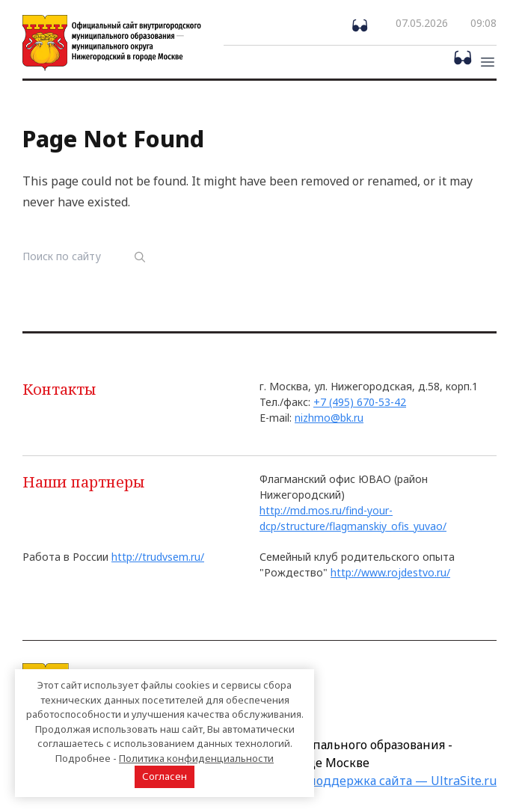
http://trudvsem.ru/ (158, 557)
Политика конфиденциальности (196, 758)
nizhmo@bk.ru (329, 418)
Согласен (165, 776)
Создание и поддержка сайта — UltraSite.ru (366, 781)
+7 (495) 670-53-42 (360, 402)
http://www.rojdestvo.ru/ (390, 572)
